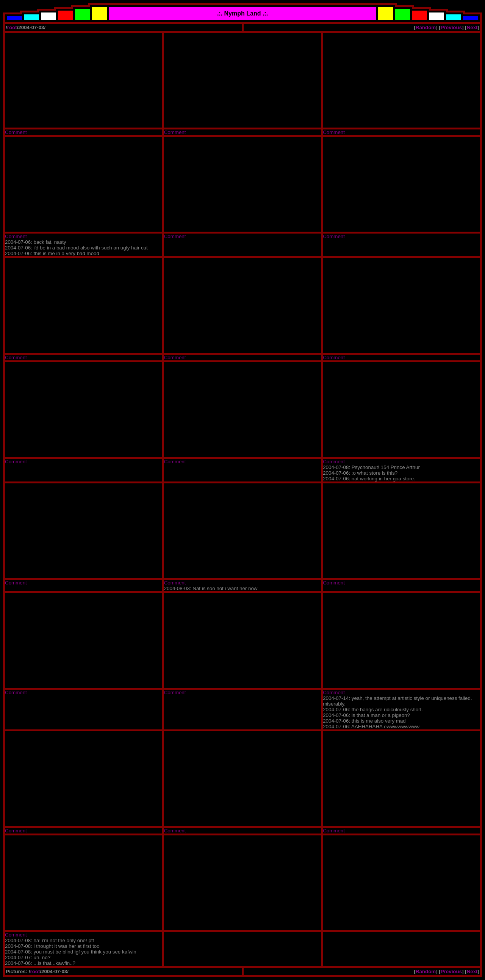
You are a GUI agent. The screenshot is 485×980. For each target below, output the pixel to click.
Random (426, 27)
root (12, 27)
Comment (16, 132)
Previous (451, 27)
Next (472, 27)
